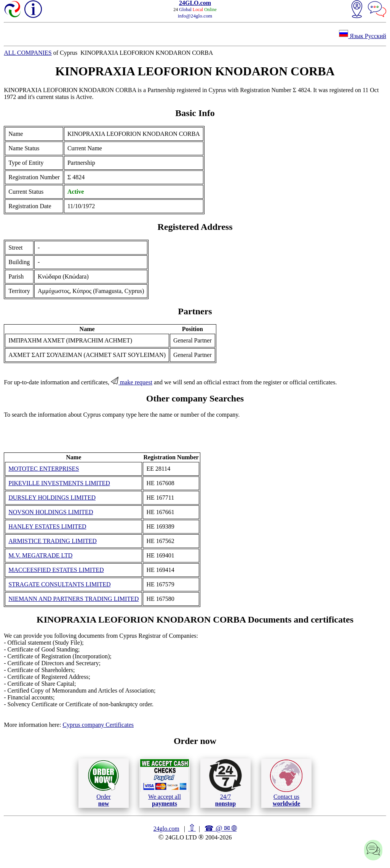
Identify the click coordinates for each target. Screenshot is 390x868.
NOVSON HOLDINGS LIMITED (51, 512)
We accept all (165, 783)
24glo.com (166, 829)
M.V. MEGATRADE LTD (40, 555)
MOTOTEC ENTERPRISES (44, 469)
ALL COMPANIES (28, 53)
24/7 (225, 783)
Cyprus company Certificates (98, 725)
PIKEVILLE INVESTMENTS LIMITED (59, 483)
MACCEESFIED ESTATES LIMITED (56, 570)
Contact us (286, 783)
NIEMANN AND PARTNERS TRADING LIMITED (74, 599)
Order (103, 783)
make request (132, 382)
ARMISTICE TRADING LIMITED (53, 541)
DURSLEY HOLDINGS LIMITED (52, 498)
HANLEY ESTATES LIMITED (47, 526)
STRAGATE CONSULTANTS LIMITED (59, 584)
